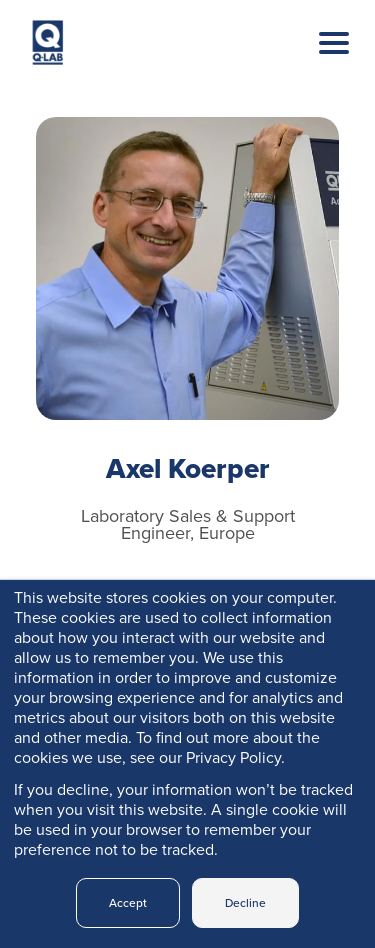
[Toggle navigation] (319, 63)
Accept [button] (128, 903)
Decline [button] (245, 903)
